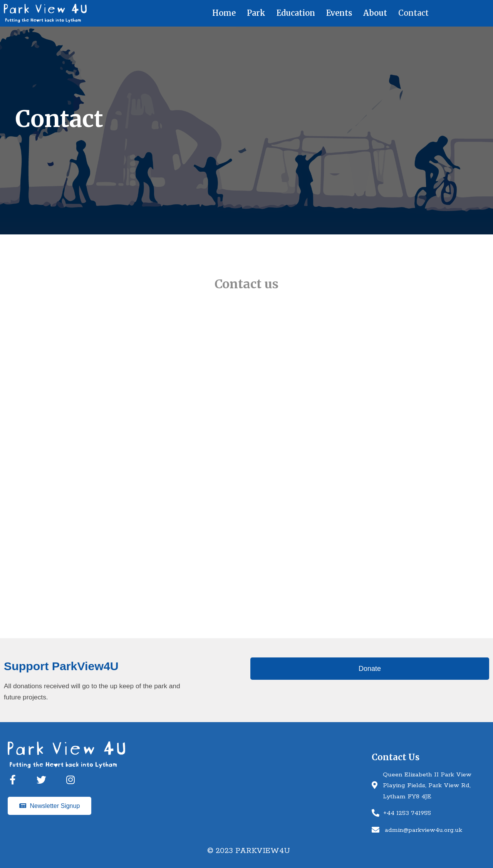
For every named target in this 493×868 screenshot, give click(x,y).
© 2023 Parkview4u (249, 851)
